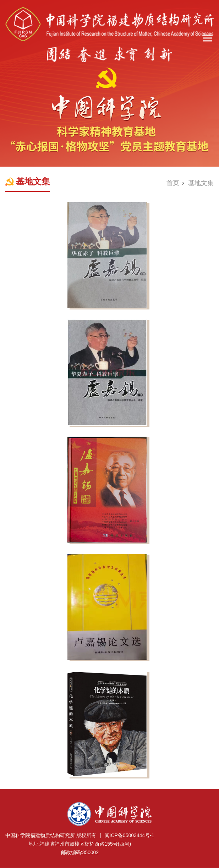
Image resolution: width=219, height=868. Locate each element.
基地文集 (201, 183)
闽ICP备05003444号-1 (130, 835)
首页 (173, 183)
